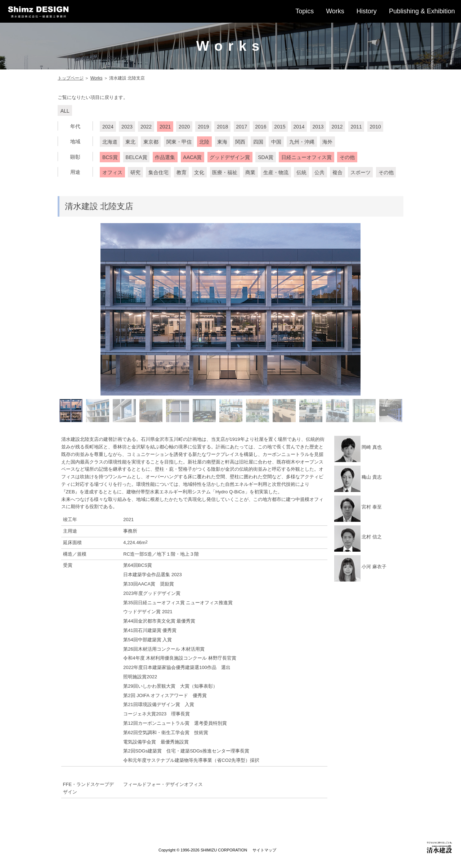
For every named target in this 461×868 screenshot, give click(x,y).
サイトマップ (264, 850)
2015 (280, 127)
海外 (327, 142)
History (367, 11)
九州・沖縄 (302, 142)
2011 (356, 127)
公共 (319, 173)
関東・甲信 (179, 142)
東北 (130, 142)
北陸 (204, 142)
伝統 (301, 173)
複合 (337, 173)
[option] (230, 309)
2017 (241, 127)
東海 (222, 142)
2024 (108, 127)
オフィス (112, 173)
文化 (199, 173)
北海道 (110, 142)
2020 (184, 127)
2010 (375, 127)
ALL (65, 111)
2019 (203, 127)
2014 (299, 127)
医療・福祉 (225, 173)
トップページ (71, 78)
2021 (165, 127)
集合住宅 (158, 173)
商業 (250, 173)
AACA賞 (192, 157)
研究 (135, 173)
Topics (305, 11)
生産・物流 (276, 173)
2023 (127, 127)
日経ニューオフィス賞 (306, 157)
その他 (347, 157)
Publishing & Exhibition (422, 11)
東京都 (151, 142)
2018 (222, 127)
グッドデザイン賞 (230, 157)
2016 (261, 127)
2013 (318, 127)
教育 (182, 173)
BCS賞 (110, 157)
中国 (276, 142)
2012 (337, 127)
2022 (146, 127)
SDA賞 (266, 157)
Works (335, 11)
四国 (258, 142)
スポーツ (361, 173)
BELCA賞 (136, 157)
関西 (240, 142)
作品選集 (165, 157)
